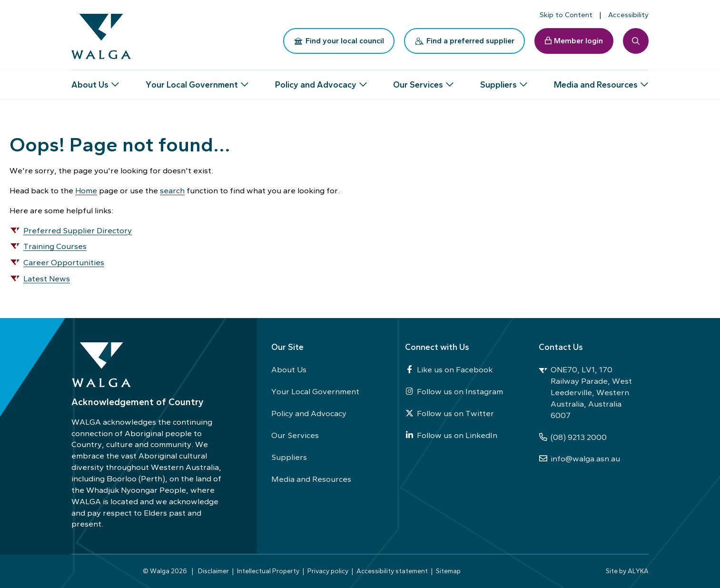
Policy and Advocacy (309, 413)
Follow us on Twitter (449, 413)
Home (86, 190)
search (172, 190)
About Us (289, 369)
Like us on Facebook (449, 369)
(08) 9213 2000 (573, 437)
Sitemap (448, 571)
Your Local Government (315, 391)
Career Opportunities (64, 262)
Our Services (295, 435)
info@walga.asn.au (579, 458)
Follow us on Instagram (454, 391)
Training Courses (55, 246)
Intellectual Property (268, 571)
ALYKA (638, 571)
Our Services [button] (418, 81)
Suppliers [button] (498, 81)
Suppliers (289, 457)
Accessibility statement (392, 571)
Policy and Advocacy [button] (316, 81)
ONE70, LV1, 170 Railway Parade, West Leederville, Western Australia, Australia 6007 (585, 392)
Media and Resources (311, 479)
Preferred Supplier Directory (78, 230)
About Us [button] (90, 81)
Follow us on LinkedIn (451, 435)
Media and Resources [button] (596, 81)
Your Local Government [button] (192, 81)
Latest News (47, 279)
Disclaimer (213, 571)
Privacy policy (328, 571)
